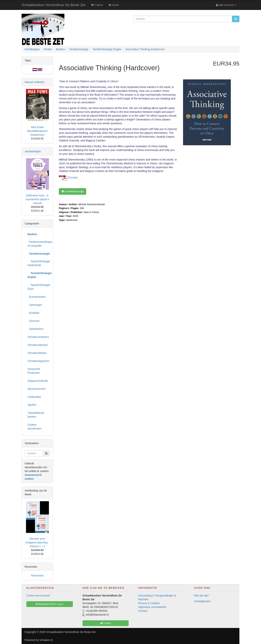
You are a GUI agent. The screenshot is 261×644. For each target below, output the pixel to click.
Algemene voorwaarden (152, 607)
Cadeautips (34, 397)
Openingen (35, 305)
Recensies (37, 575)
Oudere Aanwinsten (34, 427)
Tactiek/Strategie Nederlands (39, 263)
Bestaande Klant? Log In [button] (50, 604)
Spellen (32, 405)
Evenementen (36, 297)
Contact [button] (106, 623)
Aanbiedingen (33, 151)
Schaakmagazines (38, 361)
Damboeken (35, 329)
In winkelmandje (73, 191)
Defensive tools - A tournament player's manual (37, 199)
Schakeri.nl (46, 640)
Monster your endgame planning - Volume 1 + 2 (37, 542)
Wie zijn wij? (201, 596)
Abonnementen (37, 389)
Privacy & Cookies (149, 603)
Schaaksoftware (37, 353)
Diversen (34, 321)
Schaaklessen (202, 601)
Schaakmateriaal (37, 345)
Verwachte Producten (34, 371)
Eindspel (33, 313)
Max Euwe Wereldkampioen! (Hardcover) (37, 131)
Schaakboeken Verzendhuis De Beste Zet (53, 5)
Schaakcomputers (38, 337)
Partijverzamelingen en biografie (39, 244)
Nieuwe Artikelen (35, 82)
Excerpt (73, 177)
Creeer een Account (38, 596)
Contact (143, 611)
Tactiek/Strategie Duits (39, 287)
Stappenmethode (38, 381)
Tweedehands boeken (36, 415)
